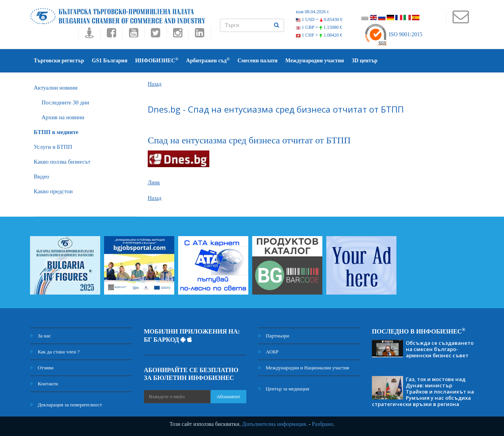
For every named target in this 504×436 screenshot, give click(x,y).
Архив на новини (63, 117)
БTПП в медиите (56, 132)
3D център (364, 61)
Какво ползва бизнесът (62, 162)
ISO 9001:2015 (393, 34)
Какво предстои (53, 191)
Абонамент (228, 396)
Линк (154, 183)
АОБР (268, 352)
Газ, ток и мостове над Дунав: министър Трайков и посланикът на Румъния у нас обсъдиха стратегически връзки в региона (423, 392)
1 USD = (319, 19)
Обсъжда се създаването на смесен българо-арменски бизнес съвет (440, 349)
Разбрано (322, 424)
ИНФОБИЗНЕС (157, 60)
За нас (41, 336)
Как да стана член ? (55, 352)
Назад (155, 84)
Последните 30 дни (65, 102)
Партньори (274, 336)
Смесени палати (257, 61)
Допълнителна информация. (275, 424)
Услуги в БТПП (53, 147)
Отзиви (42, 368)
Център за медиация (284, 389)
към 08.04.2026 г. (313, 12)
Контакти (44, 384)
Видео (42, 177)
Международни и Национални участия (304, 368)
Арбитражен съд (208, 60)
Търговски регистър (59, 61)
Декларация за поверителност (66, 405)
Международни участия (315, 61)
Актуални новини (56, 88)
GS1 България (110, 61)
